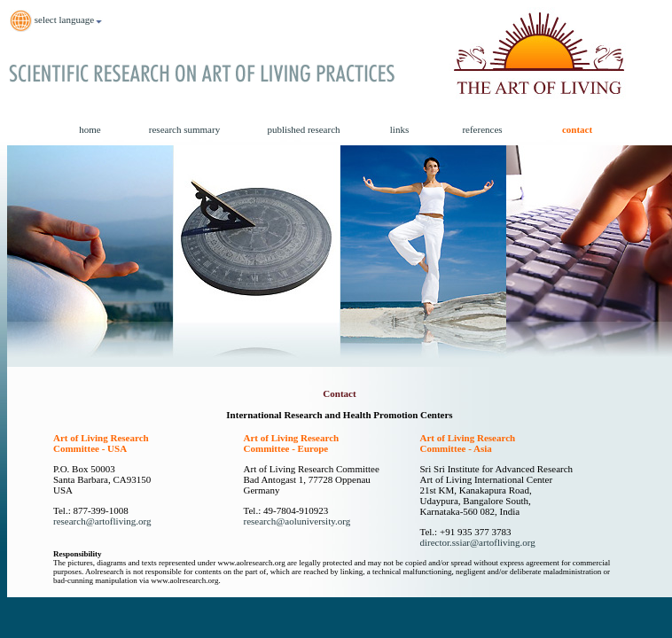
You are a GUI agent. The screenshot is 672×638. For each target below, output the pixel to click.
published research (303, 129)
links (399, 129)
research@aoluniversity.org (297, 521)
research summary (184, 129)
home (90, 129)
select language (56, 21)
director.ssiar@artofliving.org (477, 542)
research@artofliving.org (102, 521)
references (482, 129)
